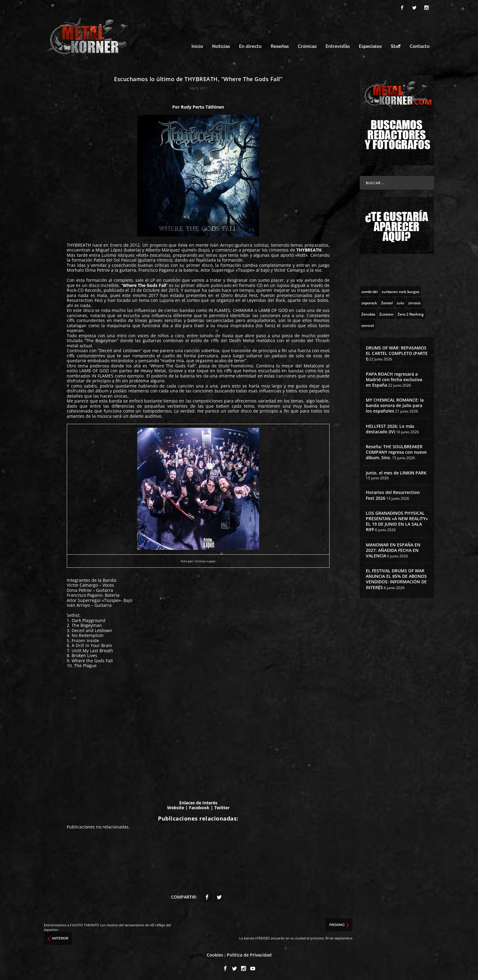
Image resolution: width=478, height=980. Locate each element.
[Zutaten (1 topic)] (386, 312)
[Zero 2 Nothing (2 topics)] (411, 312)
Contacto (420, 45)
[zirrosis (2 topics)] (414, 301)
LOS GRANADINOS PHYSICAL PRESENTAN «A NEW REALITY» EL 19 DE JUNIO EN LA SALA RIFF (397, 520)
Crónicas (307, 45)
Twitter (222, 806)
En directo (250, 45)
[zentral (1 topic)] (367, 323)
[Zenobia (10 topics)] (368, 312)
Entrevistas (338, 45)
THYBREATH (79, 243)
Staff (396, 45)
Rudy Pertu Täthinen (202, 105)
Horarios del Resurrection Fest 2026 (393, 494)
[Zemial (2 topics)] (387, 301)
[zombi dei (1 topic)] (369, 289)
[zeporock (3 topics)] (369, 301)
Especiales (370, 45)
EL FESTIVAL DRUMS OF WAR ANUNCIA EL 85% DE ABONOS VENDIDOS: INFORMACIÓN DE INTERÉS (396, 577)
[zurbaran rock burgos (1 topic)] (401, 289)
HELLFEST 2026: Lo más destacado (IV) (390, 427)
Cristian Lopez (205, 560)
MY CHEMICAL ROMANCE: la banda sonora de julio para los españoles (395, 404)
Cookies (215, 953)
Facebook (199, 806)
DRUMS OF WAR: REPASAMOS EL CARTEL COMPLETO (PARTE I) (397, 351)
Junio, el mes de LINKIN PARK (396, 471)
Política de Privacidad (249, 953)
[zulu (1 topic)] (400, 301)
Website (176, 806)
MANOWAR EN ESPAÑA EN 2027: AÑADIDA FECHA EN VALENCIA (393, 548)
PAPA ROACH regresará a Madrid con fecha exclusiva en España (394, 378)
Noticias (221, 45)
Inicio (197, 45)
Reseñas (280, 45)
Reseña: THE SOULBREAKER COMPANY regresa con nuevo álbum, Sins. (396, 450)
